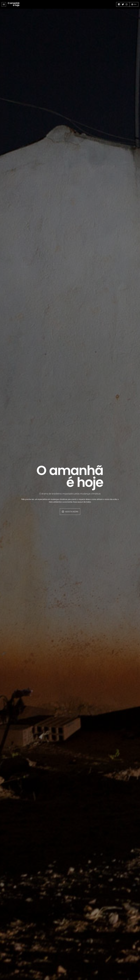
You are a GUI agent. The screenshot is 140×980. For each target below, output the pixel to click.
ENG (134, 4)
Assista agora (70, 512)
